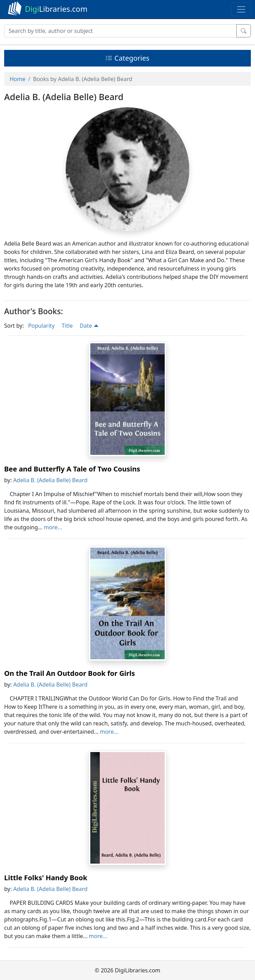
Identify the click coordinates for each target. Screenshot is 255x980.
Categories (127, 58)
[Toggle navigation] (241, 9)
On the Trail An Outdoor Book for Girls (70, 673)
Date (89, 326)
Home (18, 79)
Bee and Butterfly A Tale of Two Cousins (72, 469)
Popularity (41, 326)
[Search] (120, 31)
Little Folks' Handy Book (46, 878)
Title (67, 326)
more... (53, 527)
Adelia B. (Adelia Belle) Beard (50, 480)
